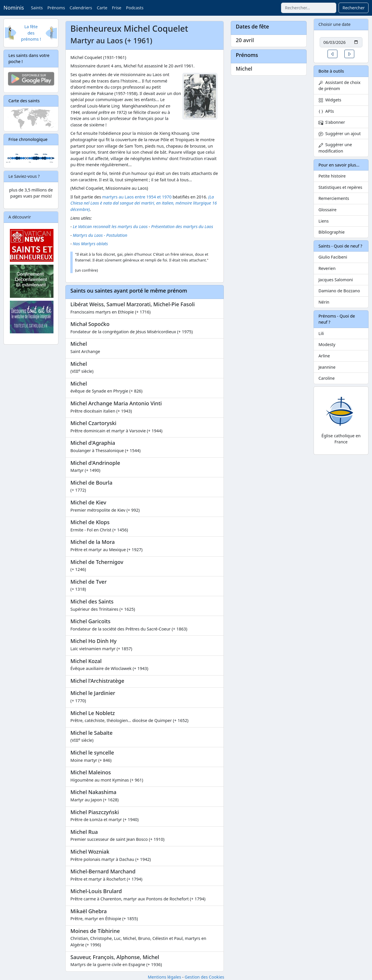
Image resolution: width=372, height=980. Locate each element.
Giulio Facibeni (333, 257)
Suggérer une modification (335, 148)
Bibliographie (332, 232)
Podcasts (135, 8)
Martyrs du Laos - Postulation (100, 235)
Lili (321, 333)
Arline (324, 356)
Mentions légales (164, 977)
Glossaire (328, 210)
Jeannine (327, 367)
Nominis (14, 8)
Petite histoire (332, 176)
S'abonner (332, 122)
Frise (117, 8)
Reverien (327, 268)
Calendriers (81, 8)
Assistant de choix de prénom (340, 86)
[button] (332, 54)
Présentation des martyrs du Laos (182, 226)
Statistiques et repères (340, 187)
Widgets (330, 100)
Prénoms (56, 8)
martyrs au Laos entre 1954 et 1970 (137, 197)
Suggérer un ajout (340, 134)
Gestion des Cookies (204, 977)
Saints (37, 8)
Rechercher (354, 8)
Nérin (324, 302)
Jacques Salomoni (336, 280)
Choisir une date (335, 24)
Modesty (327, 344)
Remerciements (334, 198)
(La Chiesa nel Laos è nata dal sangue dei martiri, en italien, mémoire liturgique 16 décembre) (144, 203)
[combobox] (309, 8)
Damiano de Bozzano (339, 291)
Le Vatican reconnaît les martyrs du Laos (110, 226)
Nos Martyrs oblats (91, 244)
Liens (324, 221)
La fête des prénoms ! (31, 33)
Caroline (327, 378)
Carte (102, 8)
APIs (326, 111)
